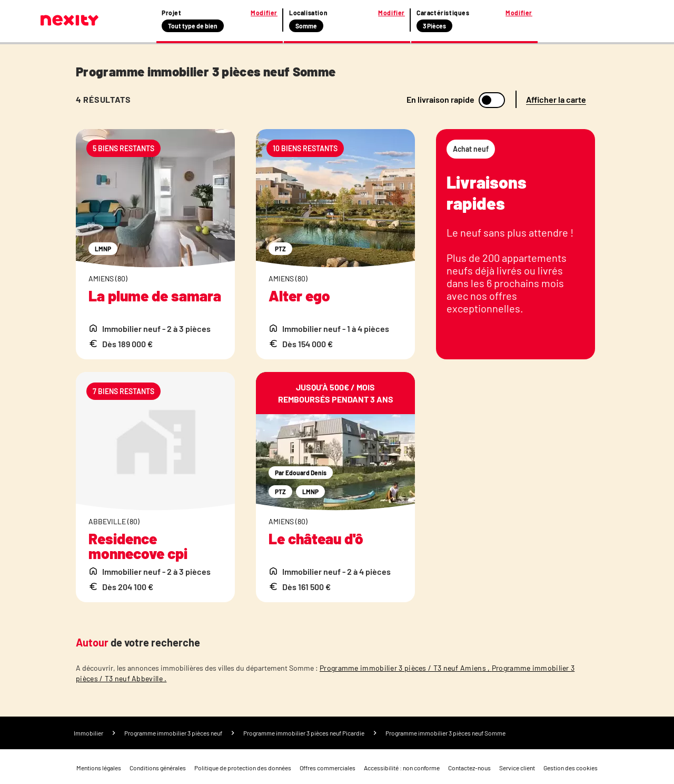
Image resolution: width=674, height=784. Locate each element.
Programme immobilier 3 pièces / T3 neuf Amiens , (406, 668)
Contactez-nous (469, 768)
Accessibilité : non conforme (402, 768)
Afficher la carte (556, 99)
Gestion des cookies (571, 768)
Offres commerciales (328, 768)
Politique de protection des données (243, 768)
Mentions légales (99, 768)
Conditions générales (158, 768)
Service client (517, 768)
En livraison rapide (440, 100)
